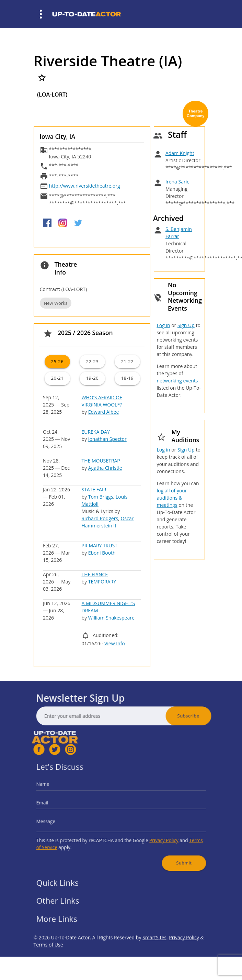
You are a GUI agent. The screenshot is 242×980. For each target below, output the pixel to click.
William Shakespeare (111, 618)
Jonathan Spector (107, 439)
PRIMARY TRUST (99, 545)
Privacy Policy (155, 836)
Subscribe (205, 716)
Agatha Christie (105, 468)
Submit (171, 854)
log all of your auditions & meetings (172, 498)
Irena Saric (177, 182)
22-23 (92, 361)
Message (60, 820)
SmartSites (154, 954)
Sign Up (186, 325)
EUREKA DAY (95, 432)
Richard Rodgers (100, 518)
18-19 (128, 378)
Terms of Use (48, 961)
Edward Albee (104, 412)
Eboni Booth (102, 553)
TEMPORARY (102, 582)
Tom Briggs (101, 497)
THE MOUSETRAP (101, 461)
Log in (163, 325)
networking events (177, 381)
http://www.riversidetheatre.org (85, 186)
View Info (115, 643)
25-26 (57, 361)
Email (58, 806)
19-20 (92, 378)
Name (58, 790)
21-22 (128, 361)
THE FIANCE (95, 574)
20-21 (57, 378)
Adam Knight (180, 153)
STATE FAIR (94, 489)
